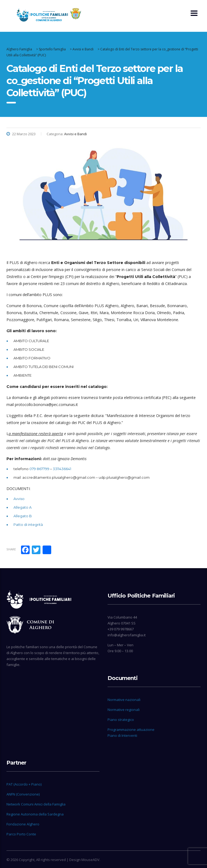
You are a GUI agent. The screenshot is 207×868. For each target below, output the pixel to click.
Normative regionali (124, 710)
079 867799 (39, 469)
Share (11, 549)
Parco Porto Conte (21, 834)
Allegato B (23, 516)
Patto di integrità (28, 525)
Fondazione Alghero (23, 824)
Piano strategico (121, 720)
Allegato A (23, 507)
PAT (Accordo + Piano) (24, 784)
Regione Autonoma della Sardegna (35, 814)
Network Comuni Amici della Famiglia (36, 804)
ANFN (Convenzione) (23, 794)
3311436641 (62, 469)
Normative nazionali (124, 700)
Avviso (19, 499)
